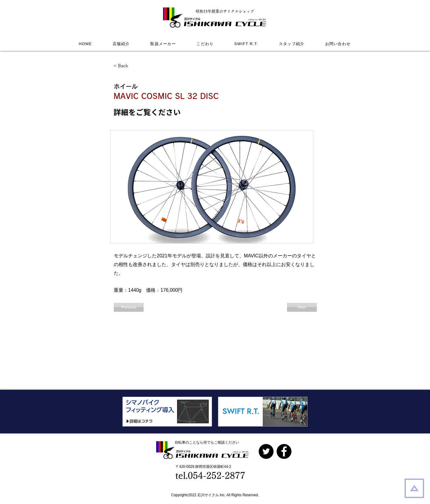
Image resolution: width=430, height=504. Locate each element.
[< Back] (133, 66)
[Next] (302, 307)
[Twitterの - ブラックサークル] (266, 451)
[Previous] (129, 307)
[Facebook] (284, 451)
